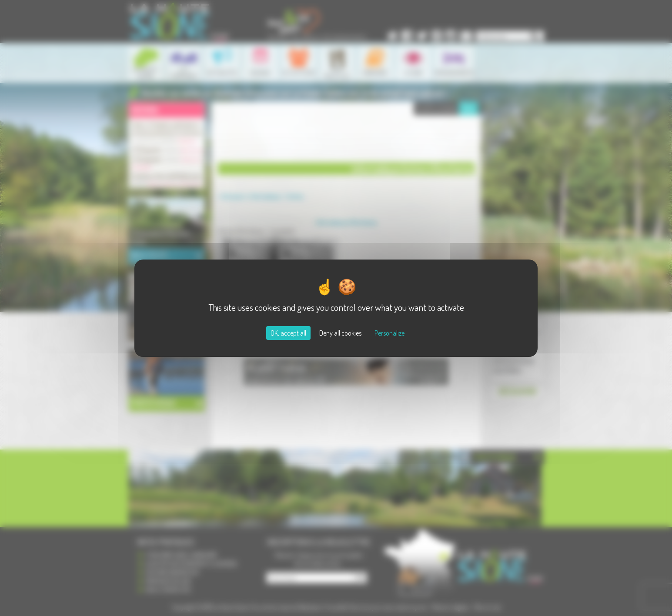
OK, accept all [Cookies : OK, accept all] (288, 333)
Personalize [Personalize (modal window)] (389, 333)
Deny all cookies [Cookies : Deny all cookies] (340, 333)
